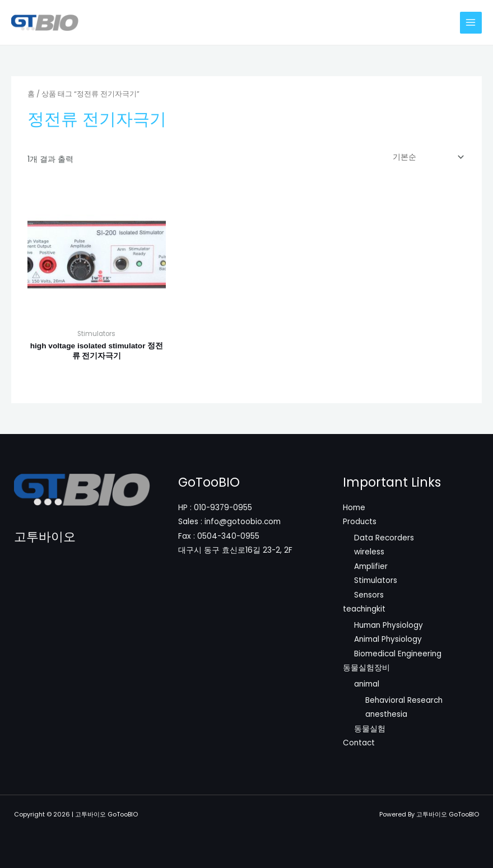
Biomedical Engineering (398, 654)
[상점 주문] (426, 157)
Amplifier (371, 566)
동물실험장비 (366, 668)
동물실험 (370, 729)
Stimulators (376, 580)
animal (367, 684)
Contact (359, 743)
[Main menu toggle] (471, 23)
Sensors (369, 595)
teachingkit (364, 609)
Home (354, 508)
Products (360, 522)
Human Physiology (389, 625)
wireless (369, 552)
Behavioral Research (404, 700)
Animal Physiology (388, 639)
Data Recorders (384, 538)
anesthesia (386, 714)
